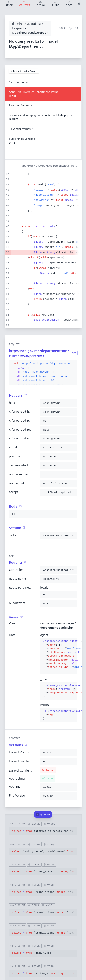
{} (59, 656)
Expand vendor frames (24, 71)
